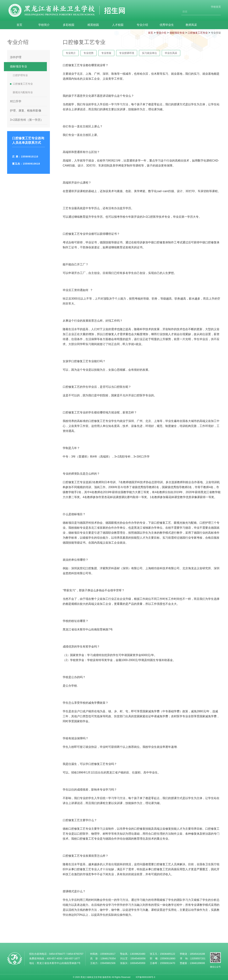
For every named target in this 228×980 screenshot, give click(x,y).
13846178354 (108, 958)
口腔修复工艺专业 (198, 33)
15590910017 (108, 954)
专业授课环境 (127, 53)
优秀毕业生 (160, 25)
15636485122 (167, 954)
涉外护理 (16, 57)
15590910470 (167, 963)
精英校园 (89, 25)
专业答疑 (216, 33)
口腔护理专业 (20, 75)
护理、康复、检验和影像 (26, 111)
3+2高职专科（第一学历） (27, 120)
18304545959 (138, 963)
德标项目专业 (177, 33)
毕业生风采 (171, 53)
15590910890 (168, 958)
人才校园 (113, 25)
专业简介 (71, 53)
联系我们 (207, 25)
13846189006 (197, 963)
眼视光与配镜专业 (23, 92)
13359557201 (198, 958)
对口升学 (16, 101)
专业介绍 (136, 25)
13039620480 (138, 954)
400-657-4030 (54, 958)
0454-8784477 (57, 954)
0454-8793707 (75, 954)
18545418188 (197, 954)
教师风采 (183, 25)
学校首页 (216, 7)
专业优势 (89, 53)
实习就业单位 (149, 53)
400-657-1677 (72, 958)
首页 (19, 25)
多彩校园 (66, 25)
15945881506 (108, 963)
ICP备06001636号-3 (146, 977)
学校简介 (42, 25)
